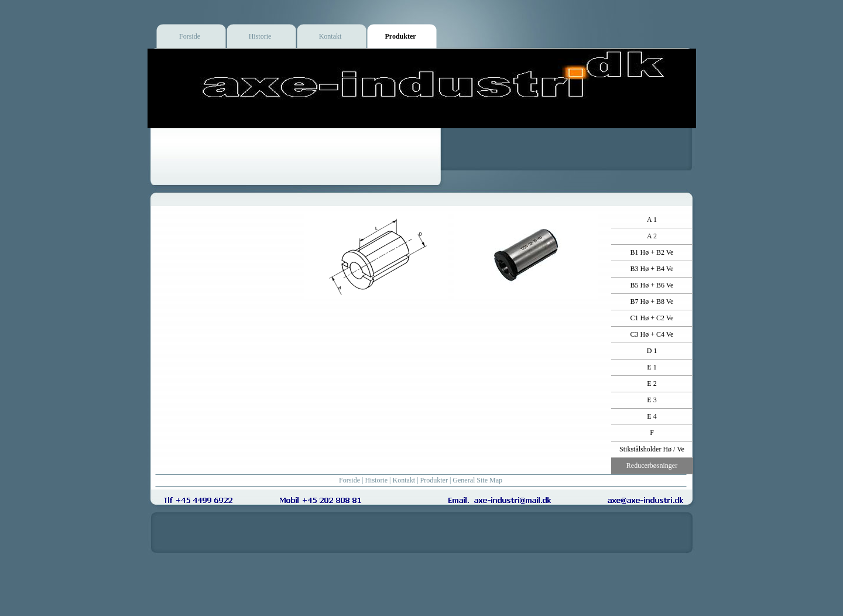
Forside (349, 480)
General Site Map (477, 480)
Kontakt (404, 480)
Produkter (434, 480)
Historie (376, 480)
